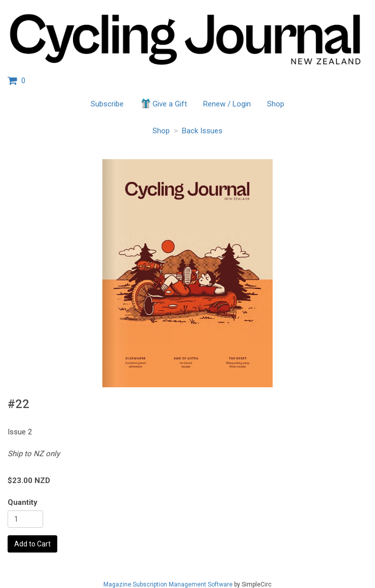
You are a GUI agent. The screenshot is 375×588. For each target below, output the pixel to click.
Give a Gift (163, 103)
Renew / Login (227, 104)
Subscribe (107, 104)
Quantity (23, 502)
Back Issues (202, 131)
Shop (276, 104)
